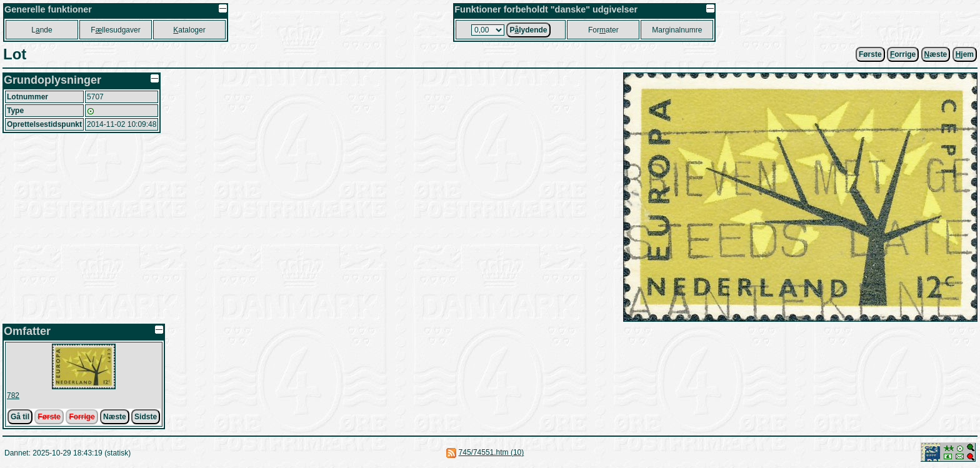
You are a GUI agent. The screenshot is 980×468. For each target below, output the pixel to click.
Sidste (146, 417)
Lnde (42, 30)
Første (870, 54)
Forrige (82, 417)
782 (13, 396)
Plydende (528, 30)
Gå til (20, 417)
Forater (603, 30)
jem (965, 54)
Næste (115, 417)
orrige (903, 54)
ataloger (189, 30)
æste (936, 54)
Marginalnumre (677, 30)
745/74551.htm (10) (492, 452)
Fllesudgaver (115, 30)
